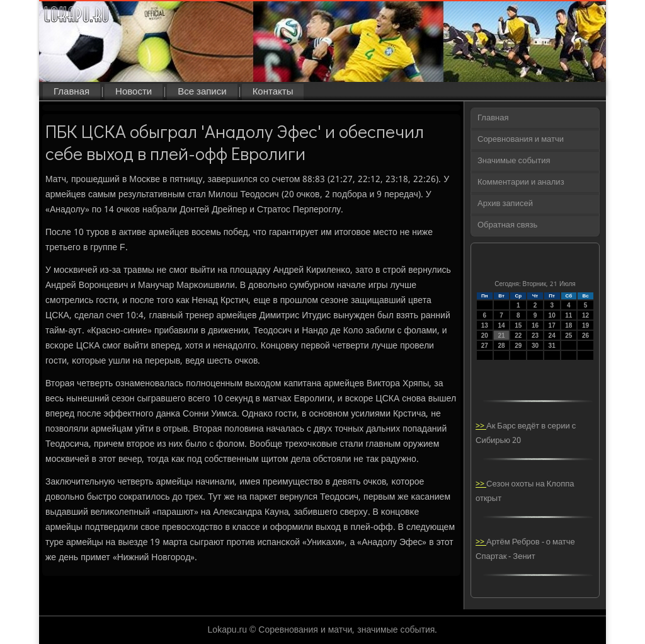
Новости (134, 92)
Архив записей (505, 204)
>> (481, 426)
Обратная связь (507, 225)
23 (535, 336)
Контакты (273, 92)
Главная (71, 92)
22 (518, 336)
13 (485, 325)
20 (485, 336)
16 (535, 325)
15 (518, 325)
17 (552, 325)
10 (552, 315)
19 (585, 325)
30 (535, 346)
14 (501, 325)
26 (585, 336)
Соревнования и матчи (521, 140)
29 (518, 346)
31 (552, 346)
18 (568, 325)
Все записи (202, 92)
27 (485, 346)
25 (568, 336)
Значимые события (514, 161)
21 (501, 336)
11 (568, 315)
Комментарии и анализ (521, 182)
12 (585, 315)
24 (552, 336)
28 (501, 346)
